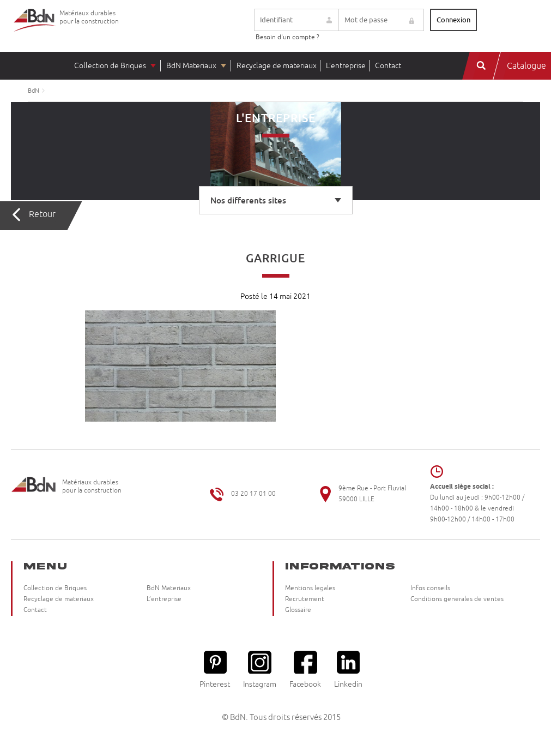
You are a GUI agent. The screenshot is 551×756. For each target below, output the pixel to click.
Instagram (260, 670)
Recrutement (305, 599)
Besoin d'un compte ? (287, 37)
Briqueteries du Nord (35, 29)
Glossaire (298, 610)
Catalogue (526, 66)
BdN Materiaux (191, 66)
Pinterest (215, 670)
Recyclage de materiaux (277, 66)
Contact (388, 66)
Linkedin (348, 670)
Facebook (305, 670)
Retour (42, 214)
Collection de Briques (110, 66)
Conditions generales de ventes (457, 599)
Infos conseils (430, 588)
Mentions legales (310, 588)
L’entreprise (346, 66)
